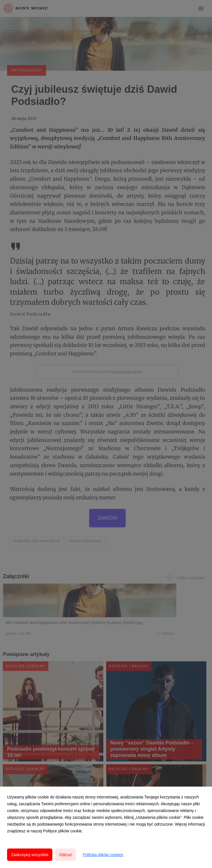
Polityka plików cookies (103, 855)
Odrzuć (66, 855)
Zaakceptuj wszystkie (30, 855)
